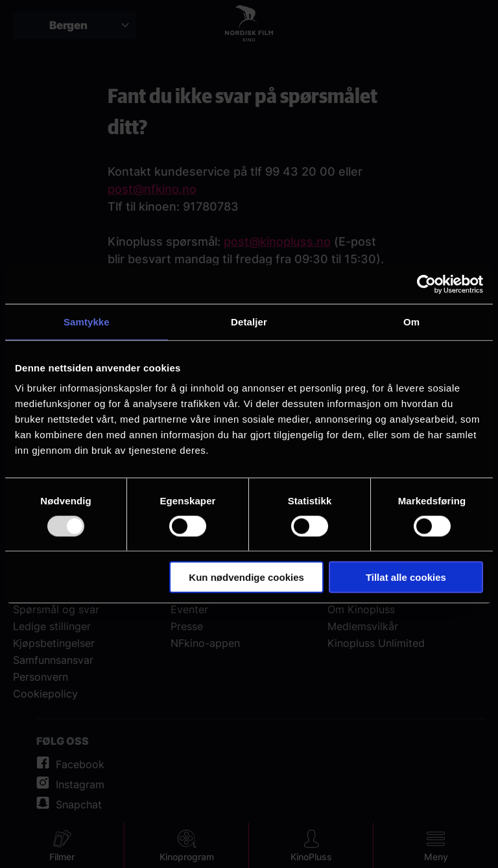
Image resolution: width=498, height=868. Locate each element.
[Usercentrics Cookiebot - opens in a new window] (426, 284)
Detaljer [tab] (249, 321)
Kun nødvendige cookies (246, 577)
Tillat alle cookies (406, 577)
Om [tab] (411, 321)
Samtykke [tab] (87, 321)
